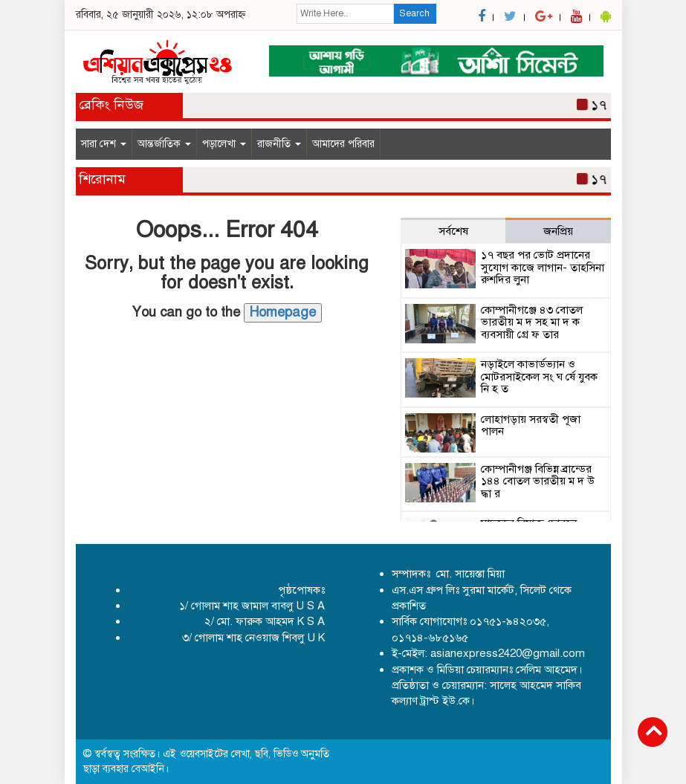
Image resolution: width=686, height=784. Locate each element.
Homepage (283, 312)
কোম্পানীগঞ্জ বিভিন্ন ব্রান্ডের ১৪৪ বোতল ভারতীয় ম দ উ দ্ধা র (538, 481)
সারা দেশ (104, 144)
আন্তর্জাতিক (164, 144)
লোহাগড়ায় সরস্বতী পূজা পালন (531, 425)
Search (414, 13)
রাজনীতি (279, 144)
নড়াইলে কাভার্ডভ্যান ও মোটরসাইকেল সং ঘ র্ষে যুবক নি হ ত (539, 376)
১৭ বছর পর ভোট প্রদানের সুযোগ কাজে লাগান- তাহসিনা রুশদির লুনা (543, 267)
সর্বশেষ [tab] (453, 231)
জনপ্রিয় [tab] (558, 231)
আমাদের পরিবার (343, 144)
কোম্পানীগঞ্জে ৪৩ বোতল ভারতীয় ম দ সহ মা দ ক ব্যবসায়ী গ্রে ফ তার (532, 322)
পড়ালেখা (224, 144)
